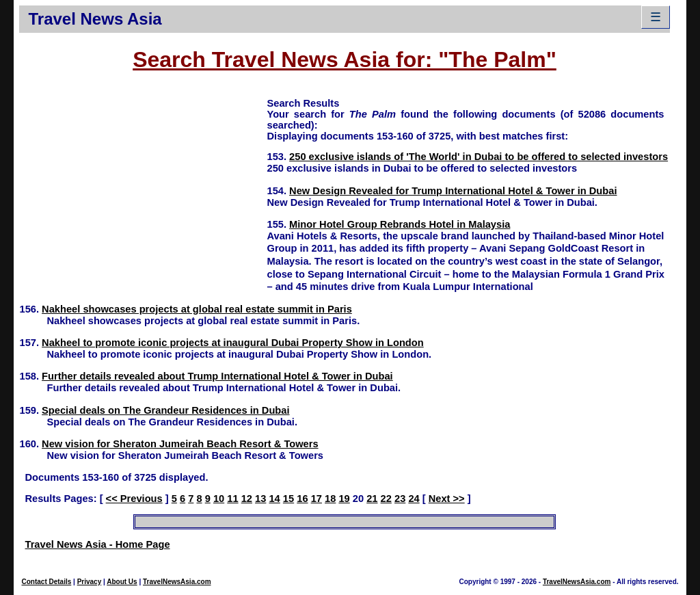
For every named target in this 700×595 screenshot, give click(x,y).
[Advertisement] (143, 192)
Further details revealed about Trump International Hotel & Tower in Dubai (217, 376)
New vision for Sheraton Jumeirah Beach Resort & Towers (180, 444)
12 (247, 499)
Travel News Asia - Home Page (97, 544)
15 (288, 499)
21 (372, 499)
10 (219, 499)
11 (232, 499)
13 (260, 499)
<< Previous (134, 499)
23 (400, 499)
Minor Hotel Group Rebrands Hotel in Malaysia (400, 224)
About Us (122, 582)
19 (344, 499)
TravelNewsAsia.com (177, 582)
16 (302, 499)
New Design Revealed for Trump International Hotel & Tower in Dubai (453, 191)
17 (317, 499)
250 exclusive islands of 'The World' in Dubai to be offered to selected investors (479, 157)
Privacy (90, 582)
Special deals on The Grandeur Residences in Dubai (165, 410)
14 (274, 499)
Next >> (447, 499)
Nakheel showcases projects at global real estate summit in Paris (197, 309)
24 (414, 499)
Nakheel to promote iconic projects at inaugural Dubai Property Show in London (233, 343)
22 (386, 499)
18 (330, 499)
